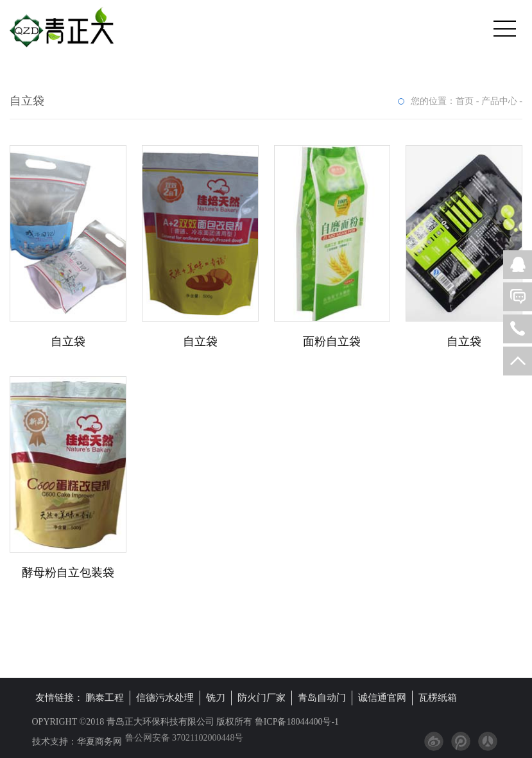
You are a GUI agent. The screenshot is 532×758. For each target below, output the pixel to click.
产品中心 (499, 101)
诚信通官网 (382, 698)
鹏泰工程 (105, 698)
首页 (465, 101)
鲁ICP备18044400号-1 (296, 722)
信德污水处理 (165, 698)
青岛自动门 (322, 698)
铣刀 (216, 698)
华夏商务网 (99, 742)
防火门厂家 (262, 698)
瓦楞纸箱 (438, 698)
